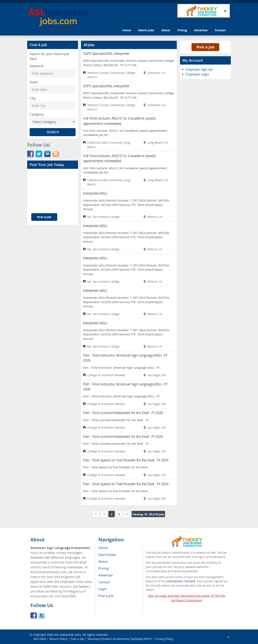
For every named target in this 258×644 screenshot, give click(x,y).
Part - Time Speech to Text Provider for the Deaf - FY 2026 (126, 460)
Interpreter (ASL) (95, 193)
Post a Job (44, 217)
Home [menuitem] (103, 548)
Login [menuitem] (102, 589)
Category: (37, 114)
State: (34, 82)
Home (127, 30)
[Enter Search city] (53, 105)
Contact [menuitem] (104, 582)
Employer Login (197, 74)
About (166, 30)
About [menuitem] (103, 562)
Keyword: (37, 66)
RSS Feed (40, 639)
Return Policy (58, 639)
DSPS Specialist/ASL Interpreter (106, 53)
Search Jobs (146, 30)
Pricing (182, 30)
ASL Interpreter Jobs (68, 635)
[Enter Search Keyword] (53, 73)
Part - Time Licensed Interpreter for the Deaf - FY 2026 (123, 413)
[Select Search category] (53, 122)
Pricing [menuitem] (104, 568)
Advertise (201, 30)
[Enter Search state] (53, 89)
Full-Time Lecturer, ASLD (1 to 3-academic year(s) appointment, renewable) (119, 121)
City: (33, 98)
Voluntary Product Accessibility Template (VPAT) (120, 639)
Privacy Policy (165, 639)
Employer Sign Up (199, 69)
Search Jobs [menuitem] (107, 555)
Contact (220, 30)
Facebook (34, 615)
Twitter (42, 615)
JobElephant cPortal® (181, 581)
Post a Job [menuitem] (106, 596)
